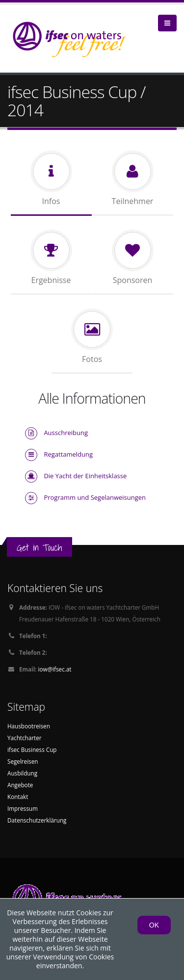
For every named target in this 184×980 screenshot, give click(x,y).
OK (154, 925)
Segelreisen (23, 761)
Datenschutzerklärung (37, 820)
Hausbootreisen (29, 726)
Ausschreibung (66, 433)
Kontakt (18, 797)
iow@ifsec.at (55, 669)
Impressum (23, 808)
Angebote (20, 785)
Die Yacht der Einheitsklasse (85, 476)
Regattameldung (68, 454)
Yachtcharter (25, 738)
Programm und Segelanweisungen (95, 497)
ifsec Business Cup (32, 749)
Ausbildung (22, 773)
